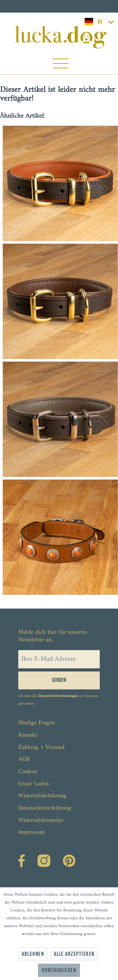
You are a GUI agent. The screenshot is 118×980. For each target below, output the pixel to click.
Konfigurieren (59, 970)
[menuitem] (61, 65)
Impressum (31, 832)
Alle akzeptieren (74, 954)
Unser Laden (34, 784)
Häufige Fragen (37, 723)
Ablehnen (33, 954)
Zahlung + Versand (41, 747)
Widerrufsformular (41, 820)
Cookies (28, 772)
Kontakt (28, 735)
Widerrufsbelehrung (42, 796)
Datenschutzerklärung (45, 808)
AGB (24, 759)
